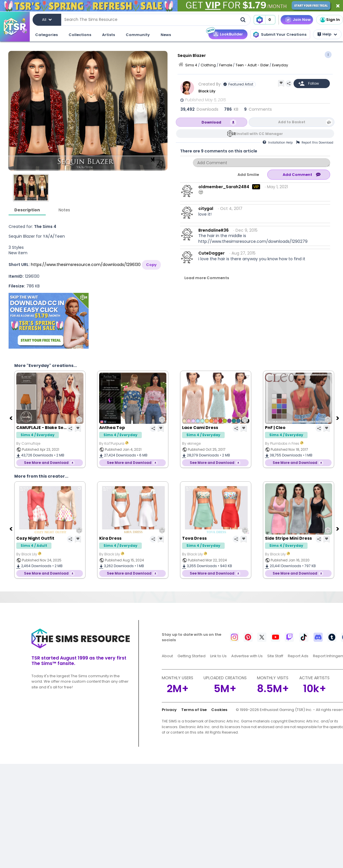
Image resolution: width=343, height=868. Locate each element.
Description (27, 210)
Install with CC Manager (260, 134)
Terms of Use (194, 710)
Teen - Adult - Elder (252, 65)
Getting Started (192, 656)
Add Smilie (248, 175)
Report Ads (298, 656)
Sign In (330, 20)
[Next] (338, 418)
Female (226, 65)
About (167, 656)
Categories (46, 35)
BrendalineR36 (214, 230)
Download (211, 122)
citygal (206, 208)
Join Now (302, 20)
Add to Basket (292, 122)
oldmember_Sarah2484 (224, 187)
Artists (108, 35)
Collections (80, 35)
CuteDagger (212, 253)
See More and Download (46, 463)
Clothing (208, 65)
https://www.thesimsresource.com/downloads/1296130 (86, 265)
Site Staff (275, 656)
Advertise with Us (247, 656)
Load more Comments (207, 278)
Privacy (169, 710)
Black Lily (207, 91)
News (166, 35)
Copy (151, 265)
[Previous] (11, 418)
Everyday (280, 65)
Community (138, 35)
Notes (64, 210)
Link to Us (218, 656)
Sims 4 (191, 65)
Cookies (219, 710)
